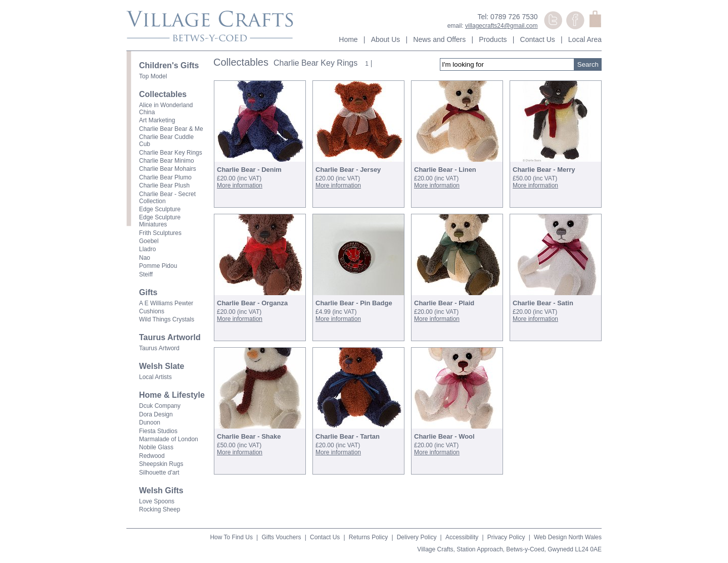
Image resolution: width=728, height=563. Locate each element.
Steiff (146, 274)
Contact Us (538, 39)
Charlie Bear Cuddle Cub (166, 140)
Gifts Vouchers (281, 537)
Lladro (147, 249)
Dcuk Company (160, 406)
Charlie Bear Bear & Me (171, 129)
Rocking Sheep (160, 509)
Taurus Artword (159, 348)
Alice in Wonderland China (166, 109)
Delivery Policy (417, 537)
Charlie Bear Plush (164, 185)
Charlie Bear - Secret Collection (167, 198)
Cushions (152, 311)
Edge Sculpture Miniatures (160, 221)
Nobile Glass (156, 447)
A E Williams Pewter (166, 303)
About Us (386, 39)
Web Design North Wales (568, 537)
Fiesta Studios (158, 431)
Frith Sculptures (160, 233)
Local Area (585, 39)
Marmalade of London (169, 439)
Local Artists (155, 377)
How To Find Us (231, 537)
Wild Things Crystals (167, 319)
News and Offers (439, 39)
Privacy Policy (506, 537)
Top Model (153, 76)
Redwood (152, 456)
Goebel (149, 241)
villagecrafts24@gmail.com (502, 26)
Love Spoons (157, 501)
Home (348, 39)
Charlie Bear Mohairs (168, 169)
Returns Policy (368, 537)
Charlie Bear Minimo (167, 161)
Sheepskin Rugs (161, 464)
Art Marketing (157, 120)
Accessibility (462, 537)
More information (240, 185)
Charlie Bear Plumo (165, 177)
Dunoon (150, 423)
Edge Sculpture (160, 209)
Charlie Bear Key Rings (171, 153)
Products (493, 39)
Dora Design (156, 414)
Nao (145, 258)
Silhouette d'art (159, 473)
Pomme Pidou (158, 266)
